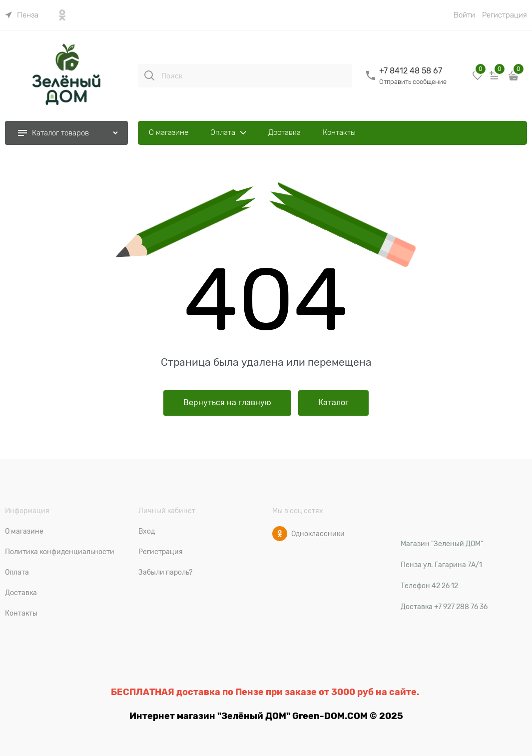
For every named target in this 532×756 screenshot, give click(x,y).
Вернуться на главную (227, 403)
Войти (464, 15)
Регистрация (505, 15)
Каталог (333, 403)
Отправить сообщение (413, 82)
